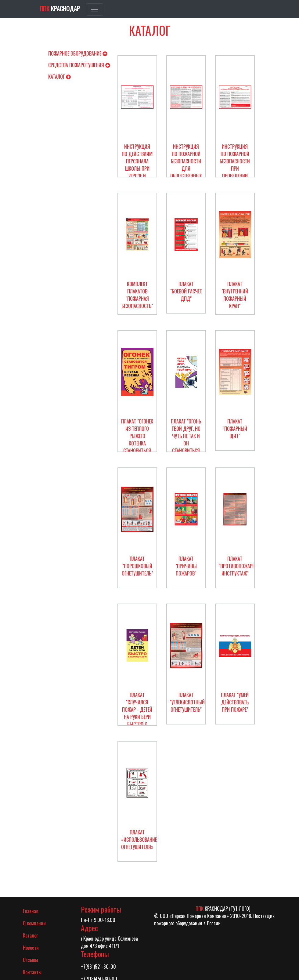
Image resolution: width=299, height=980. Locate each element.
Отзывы (31, 960)
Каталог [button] (59, 77)
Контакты (32, 972)
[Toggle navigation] (95, 9)
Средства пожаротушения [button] (79, 65)
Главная (39, 911)
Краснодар (60, 9)
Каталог (30, 935)
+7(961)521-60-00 (98, 967)
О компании (34, 923)
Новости (31, 948)
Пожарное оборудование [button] (78, 53)
